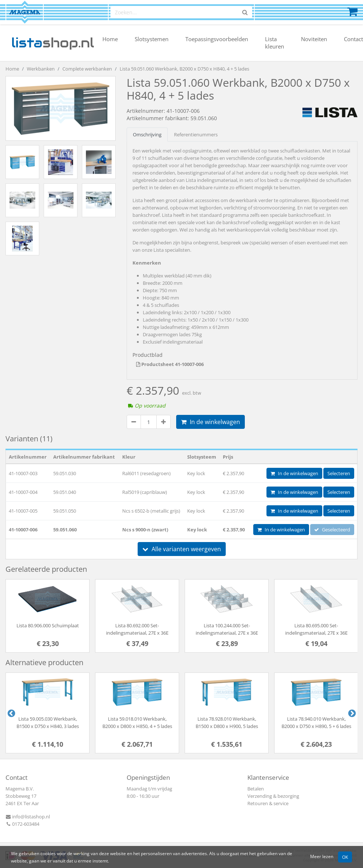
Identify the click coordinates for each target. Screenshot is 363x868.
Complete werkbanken (87, 69)
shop (53, 43)
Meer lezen (322, 856)
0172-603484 (22, 824)
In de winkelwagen (210, 422)
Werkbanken (41, 69)
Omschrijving (147, 134)
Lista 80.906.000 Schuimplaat (48, 625)
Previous (11, 713)
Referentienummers (196, 134)
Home (110, 39)
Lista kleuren (275, 43)
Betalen (256, 789)
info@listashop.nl (28, 817)
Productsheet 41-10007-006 (170, 364)
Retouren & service (268, 803)
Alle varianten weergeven (182, 549)
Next (351, 713)
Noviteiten (314, 39)
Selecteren (339, 473)
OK (345, 857)
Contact (353, 39)
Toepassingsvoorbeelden (217, 39)
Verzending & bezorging (273, 796)
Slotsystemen (152, 39)
